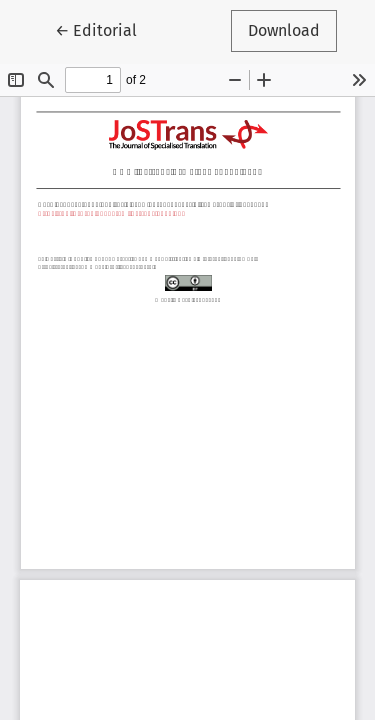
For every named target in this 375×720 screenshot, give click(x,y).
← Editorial (104, 29)
